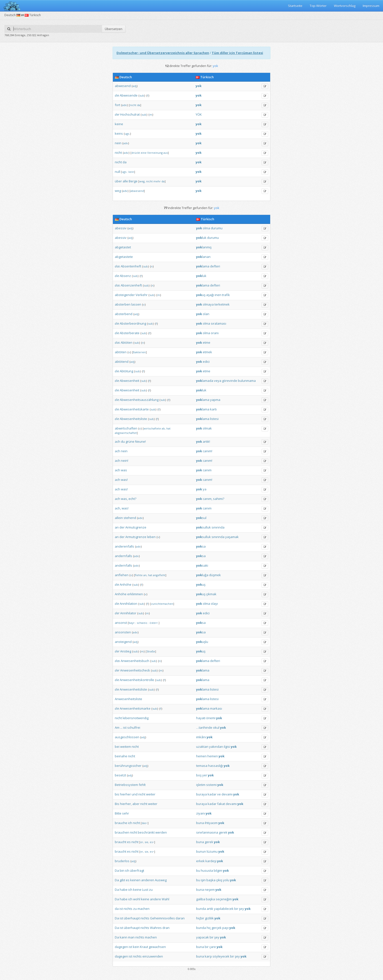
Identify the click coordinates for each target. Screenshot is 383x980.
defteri (215, 266)
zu (151, 890)
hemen (201, 756)
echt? (132, 499)
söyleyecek (221, 956)
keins (119, 133)
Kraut (144, 947)
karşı (208, 956)
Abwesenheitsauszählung (139, 400)
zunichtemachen (162, 604)
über (118, 181)
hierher (125, 794)
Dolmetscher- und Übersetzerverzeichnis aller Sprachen (163, 53)
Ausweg (161, 880)
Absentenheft (131, 266)
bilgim (218, 870)
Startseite (295, 6)
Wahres (156, 928)
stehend (130, 518)
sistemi (211, 785)
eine (144, 153)
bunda (201, 909)
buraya (202, 794)
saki (202, 565)
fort (117, 105)
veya (218, 381)
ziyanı (201, 813)
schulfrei (134, 727)
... (121, 727)
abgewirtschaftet (126, 433)
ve (219, 794)
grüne (130, 441)
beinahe (121, 756)
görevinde (230, 381)
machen (144, 909)
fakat (221, 804)
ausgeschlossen (127, 737)
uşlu (202, 642)
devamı (227, 794)
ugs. (127, 134)
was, (124, 499)
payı (225, 928)
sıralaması (218, 323)
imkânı (201, 737)
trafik (226, 295)
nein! (125, 461)
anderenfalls (124, 546)
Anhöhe (126, 584)
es (129, 842)
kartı (213, 409)
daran (180, 918)
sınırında (218, 527)
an (117, 527)
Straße (151, 651)
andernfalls (123, 556)
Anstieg (126, 651)
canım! (207, 451)
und (135, 794)
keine (119, 124)
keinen (135, 880)
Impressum (371, 6)
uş (201, 295)
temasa (202, 766)
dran (166, 928)
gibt (122, 880)
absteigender (125, 295)
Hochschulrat (130, 114)
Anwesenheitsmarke (135, 708)
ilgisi (227, 747)
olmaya (208, 304)
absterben (123, 304)
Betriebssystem (126, 785)
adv (124, 105)
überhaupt (132, 918)
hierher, (126, 804)
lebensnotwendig (136, 718)
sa (201, 546)
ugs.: (125, 172)
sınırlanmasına (207, 832)
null (117, 172)
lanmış (204, 247)
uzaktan (202, 747)
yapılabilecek (224, 909)
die (117, 95)
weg (118, 191)
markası (216, 708)
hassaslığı (216, 766)
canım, (207, 499)
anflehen (122, 575)
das (117, 266)
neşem (210, 890)
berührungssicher (128, 766)
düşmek (215, 575)
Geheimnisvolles (162, 918)
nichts (128, 909)
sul (201, 518)
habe (124, 890)
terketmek (222, 304)
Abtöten (127, 342)
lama (203, 266)
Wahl (165, 899)
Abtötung (126, 371)
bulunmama (247, 381)
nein (118, 143)
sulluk (203, 527)
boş (199, 775)
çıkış (219, 880)
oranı (215, 333)
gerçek (217, 928)
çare (213, 947)
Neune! (140, 441)
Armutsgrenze (136, 527)
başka (211, 880)
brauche (121, 823)
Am (117, 727)
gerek (223, 832)
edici (206, 362)
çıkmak (211, 594)
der (117, 114)
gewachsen (157, 947)
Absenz (125, 276)
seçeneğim (224, 899)
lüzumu (212, 851)
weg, (142, 181)
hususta (207, 870)
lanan (203, 257)
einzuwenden (153, 956)
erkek (200, 861)
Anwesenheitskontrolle (137, 680)
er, (142, 842)
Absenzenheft (131, 285)
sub (142, 95)
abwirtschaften (126, 428)
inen (218, 295)
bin (122, 870)
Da (117, 870)
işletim (201, 785)
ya (205, 489)
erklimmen (135, 594)
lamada (205, 381)
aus (166, 153)
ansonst (121, 623)
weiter (151, 794)
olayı (214, 604)
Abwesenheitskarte (134, 409)
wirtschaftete (152, 428)
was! (124, 480)
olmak (207, 428)
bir (236, 909)
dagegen (121, 947)
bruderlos (122, 861)
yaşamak (232, 537)
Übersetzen (114, 29)
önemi (211, 718)
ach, (118, 508)
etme (207, 342)
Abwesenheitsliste (133, 419)
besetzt (120, 775)
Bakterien (139, 352)
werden (161, 832)
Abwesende (129, 95)
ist (125, 727)
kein (131, 172)
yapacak (202, 937)
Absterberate (130, 333)
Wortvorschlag (345, 6)
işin (203, 880)
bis (117, 794)
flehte (139, 575)
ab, (164, 428)
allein (119, 518)
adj (135, 86)
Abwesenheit (129, 381)
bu (198, 870)
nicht (133, 105)
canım (207, 470)
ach (117, 441)
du (123, 441)
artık (210, 909)
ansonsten (123, 632)
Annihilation (128, 604)
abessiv (121, 228)
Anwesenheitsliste (133, 689)
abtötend (122, 362)
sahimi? (219, 499)
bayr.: (132, 623)
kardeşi (211, 861)
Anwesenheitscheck (135, 670)
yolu (226, 880)
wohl (137, 899)
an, (145, 575)
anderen (148, 880)
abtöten (121, 352)
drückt (136, 153)
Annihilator (128, 613)
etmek (207, 352)
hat (168, 428)
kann (123, 937)
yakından (216, 747)
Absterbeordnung (133, 323)
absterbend (124, 314)
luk (201, 238)
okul (216, 727)
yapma (215, 400)
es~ (152, 842)
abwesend (123, 86)
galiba (201, 899)
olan (206, 314)
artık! (206, 441)
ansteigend (123, 642)
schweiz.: (143, 623)
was (124, 470)
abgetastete (124, 257)
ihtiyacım (211, 823)
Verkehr (142, 295)
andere (155, 899)
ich (130, 823)
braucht (121, 842)
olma (206, 228)
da (139, 105)
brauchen (122, 832)
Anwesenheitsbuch (135, 661)
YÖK (199, 114)
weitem (126, 747)
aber (136, 804)
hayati (201, 718)
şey (241, 909)
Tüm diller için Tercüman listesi (237, 53)
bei (117, 747)
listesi (214, 419)
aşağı (210, 295)
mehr (157, 181)
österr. (154, 623)
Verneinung (155, 153)
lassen (136, 304)
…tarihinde (204, 727)
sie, (147, 842)
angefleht (159, 575)
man (131, 937)
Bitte (118, 813)
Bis (117, 804)
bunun (201, 851)
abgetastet (123, 247)
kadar (212, 794)
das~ (145, 823)
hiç (209, 928)
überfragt (137, 870)
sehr (126, 813)
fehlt (142, 785)
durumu (217, 228)
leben (151, 537)
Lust (145, 890)
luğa (202, 575)
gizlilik (209, 918)
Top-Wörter (318, 6)
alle (125, 181)
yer (205, 775)
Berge (133, 181)
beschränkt (146, 832)
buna (200, 823)
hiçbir (200, 918)
